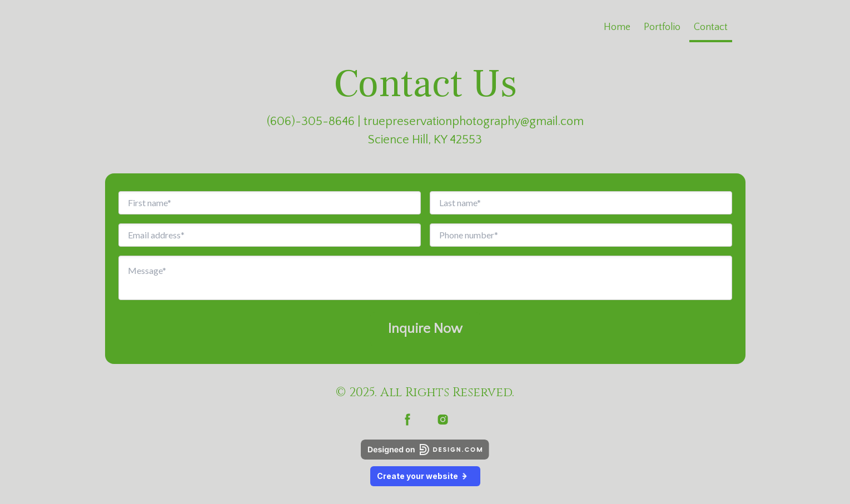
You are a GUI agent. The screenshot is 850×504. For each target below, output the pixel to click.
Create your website (425, 476)
